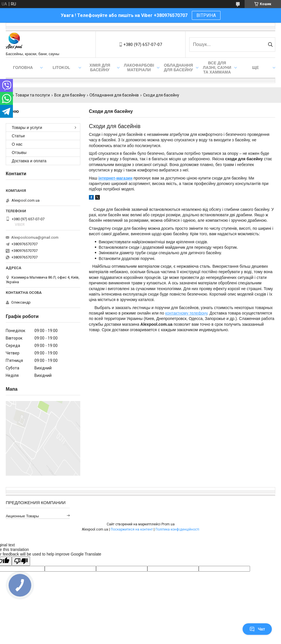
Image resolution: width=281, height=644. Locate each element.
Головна (23, 68)
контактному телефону (186, 313)
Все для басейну (70, 95)
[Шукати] (270, 45)
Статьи (18, 136)
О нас (17, 144)
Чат (257, 629)
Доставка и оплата (29, 161)
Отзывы (19, 153)
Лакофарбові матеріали (139, 68)
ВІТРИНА (206, 15)
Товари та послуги (33, 95)
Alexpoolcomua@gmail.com (35, 237)
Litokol (61, 68)
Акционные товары (22, 516)
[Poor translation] (21, 561)
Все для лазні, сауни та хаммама (217, 68)
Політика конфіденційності (177, 529)
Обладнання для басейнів (114, 95)
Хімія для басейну (100, 68)
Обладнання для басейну (178, 68)
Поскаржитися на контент (132, 529)
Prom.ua (168, 524)
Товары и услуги (27, 128)
